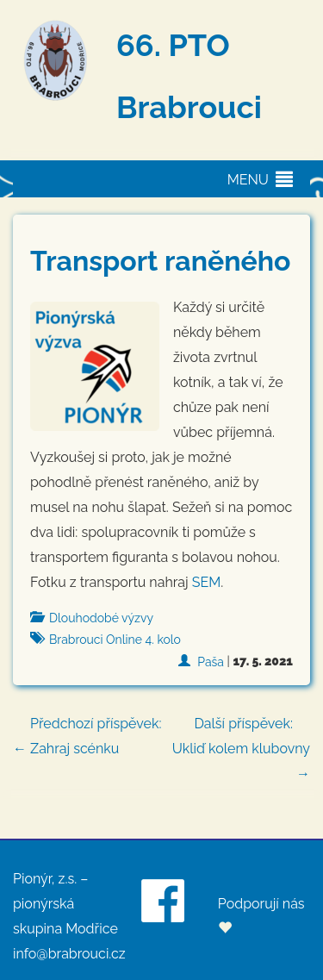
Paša (211, 662)
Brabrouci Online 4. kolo (115, 640)
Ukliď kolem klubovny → (236, 746)
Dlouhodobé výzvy (101, 618)
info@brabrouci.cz (69, 954)
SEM (207, 582)
